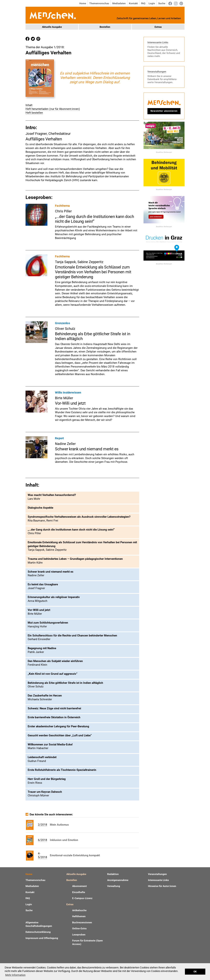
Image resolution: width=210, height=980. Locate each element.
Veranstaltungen (157, 72)
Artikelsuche (79, 910)
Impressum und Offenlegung (42, 938)
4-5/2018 (43, 855)
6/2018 (43, 840)
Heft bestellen (34, 113)
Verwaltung (114, 886)
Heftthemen (79, 916)
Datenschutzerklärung (38, 932)
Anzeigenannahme (118, 880)
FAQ (143, 3)
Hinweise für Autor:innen (162, 886)
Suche (162, 3)
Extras (158, 27)
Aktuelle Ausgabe (52, 27)
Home (83, 3)
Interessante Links (158, 42)
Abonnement (79, 886)
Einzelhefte (79, 892)
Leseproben (79, 935)
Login (152, 3)
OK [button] (195, 972)
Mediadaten (119, 3)
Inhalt (29, 105)
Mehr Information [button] (15, 975)
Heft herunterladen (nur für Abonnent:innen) (53, 109)
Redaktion (113, 874)
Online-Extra (79, 928)
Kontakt (133, 3)
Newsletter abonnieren (164, 111)
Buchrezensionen (82, 922)
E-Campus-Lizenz (82, 898)
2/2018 (43, 825)
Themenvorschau (99, 3)
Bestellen (105, 27)
